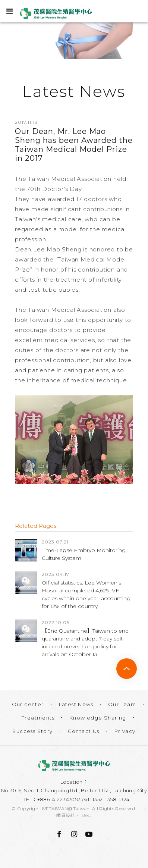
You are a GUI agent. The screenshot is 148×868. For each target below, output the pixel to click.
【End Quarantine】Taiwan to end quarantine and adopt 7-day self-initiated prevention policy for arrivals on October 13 (85, 643)
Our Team (122, 704)
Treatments (38, 718)
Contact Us (84, 731)
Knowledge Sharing (98, 718)
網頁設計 (65, 815)
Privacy (125, 731)
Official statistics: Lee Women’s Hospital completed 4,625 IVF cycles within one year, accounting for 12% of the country (86, 594)
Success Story (32, 731)
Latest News (76, 704)
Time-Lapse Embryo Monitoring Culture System (84, 554)
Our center (28, 704)
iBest (86, 815)
